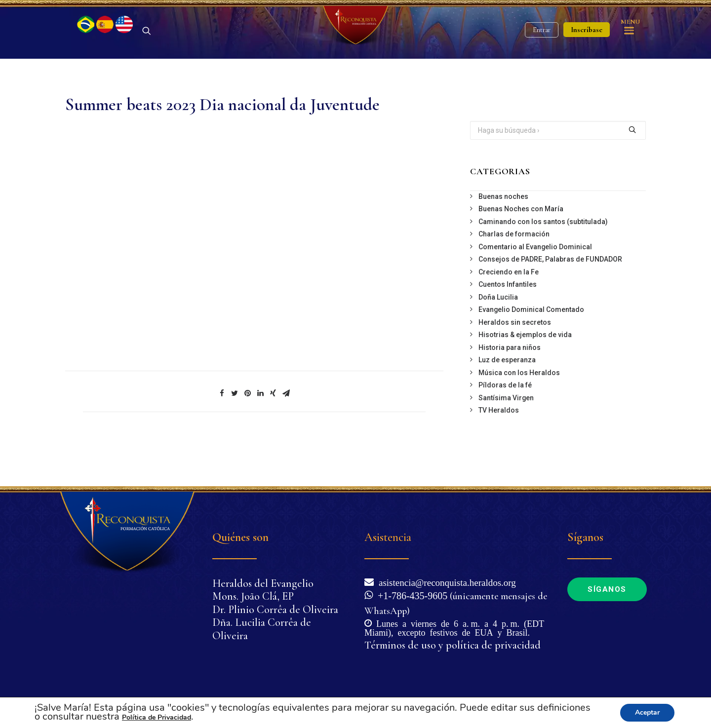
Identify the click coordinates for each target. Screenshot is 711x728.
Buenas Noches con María (521, 243)
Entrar (542, 47)
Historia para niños (510, 382)
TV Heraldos (499, 445)
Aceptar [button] (647, 712)
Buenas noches (503, 231)
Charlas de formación (514, 268)
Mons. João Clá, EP (253, 597)
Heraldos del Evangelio (263, 583)
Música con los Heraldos (519, 407)
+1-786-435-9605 (410, 595)
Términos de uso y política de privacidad (453, 645)
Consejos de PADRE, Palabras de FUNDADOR (550, 294)
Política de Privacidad (157, 717)
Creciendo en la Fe (509, 307)
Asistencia (388, 538)
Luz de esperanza (507, 394)
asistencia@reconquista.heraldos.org (445, 582)
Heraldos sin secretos (515, 357)
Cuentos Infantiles (508, 319)
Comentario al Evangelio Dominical (535, 281)
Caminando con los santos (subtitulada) (543, 256)
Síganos (607, 589)
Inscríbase (587, 47)
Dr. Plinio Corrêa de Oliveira (275, 610)
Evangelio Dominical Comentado (531, 344)
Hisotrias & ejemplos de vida (525, 369)
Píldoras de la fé (505, 420)
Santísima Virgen (506, 432)
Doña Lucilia (498, 332)
